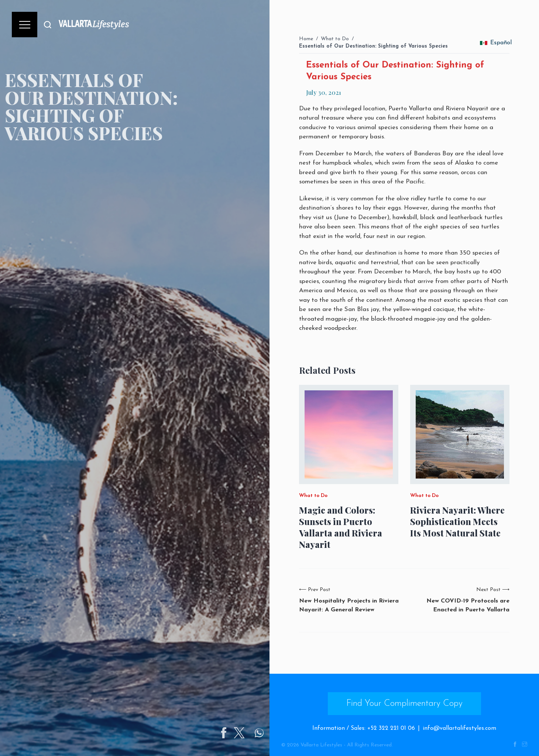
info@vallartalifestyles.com (459, 728)
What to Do (335, 39)
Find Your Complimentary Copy (404, 704)
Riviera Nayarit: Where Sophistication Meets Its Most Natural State (457, 522)
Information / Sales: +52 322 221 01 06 (364, 728)
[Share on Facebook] (251, 733)
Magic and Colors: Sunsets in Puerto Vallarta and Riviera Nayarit (341, 527)
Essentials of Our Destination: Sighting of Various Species (373, 46)
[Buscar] (48, 25)
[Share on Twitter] (267, 733)
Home (306, 39)
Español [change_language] (496, 43)
